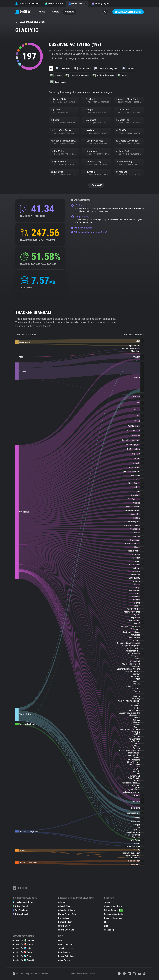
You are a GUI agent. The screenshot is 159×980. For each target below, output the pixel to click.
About (42, 12)
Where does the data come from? (89, 232)
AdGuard (62, 902)
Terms (73, 974)
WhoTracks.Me (77, 4)
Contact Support (65, 945)
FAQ (60, 941)
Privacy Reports (114, 910)
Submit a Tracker (66, 948)
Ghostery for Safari (22, 948)
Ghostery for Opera (22, 952)
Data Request (64, 952)
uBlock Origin (64, 926)
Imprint (93, 974)
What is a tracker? (81, 228)
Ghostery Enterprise (113, 918)
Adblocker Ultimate (67, 910)
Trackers (55, 12)
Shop (106, 922)
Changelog (109, 930)
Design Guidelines (66, 956)
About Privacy (64, 960)
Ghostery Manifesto (113, 906)
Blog (106, 926)
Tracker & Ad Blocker (27, 4)
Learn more (105, 211)
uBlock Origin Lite (66, 930)
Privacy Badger (65, 922)
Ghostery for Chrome (23, 941)
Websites (69, 12)
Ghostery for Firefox (23, 945)
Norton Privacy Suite (67, 914)
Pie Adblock (63, 918)
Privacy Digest (100, 4)
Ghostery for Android (23, 960)
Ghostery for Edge (22, 956)
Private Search (54, 4)
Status (107, 902)
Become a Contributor (128, 12)
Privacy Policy (83, 974)
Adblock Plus (64, 906)
